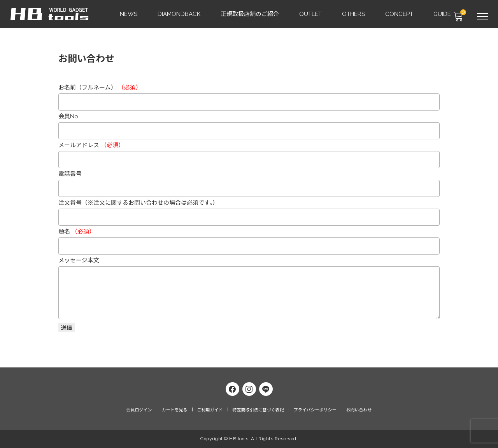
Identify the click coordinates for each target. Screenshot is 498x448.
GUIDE (443, 14)
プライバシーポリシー (315, 411)
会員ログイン (139, 411)
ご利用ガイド (210, 411)
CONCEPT (400, 14)
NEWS (129, 14)
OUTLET (311, 14)
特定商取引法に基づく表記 (258, 411)
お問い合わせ (359, 411)
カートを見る (175, 411)
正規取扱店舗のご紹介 (250, 14)
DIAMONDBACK (179, 14)
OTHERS (354, 14)
